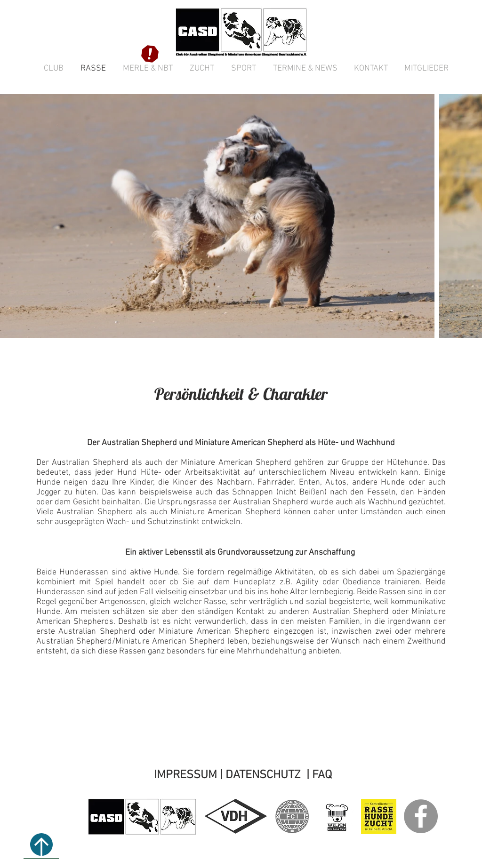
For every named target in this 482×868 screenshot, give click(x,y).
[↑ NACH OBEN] (41, 844)
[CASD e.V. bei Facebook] (421, 816)
